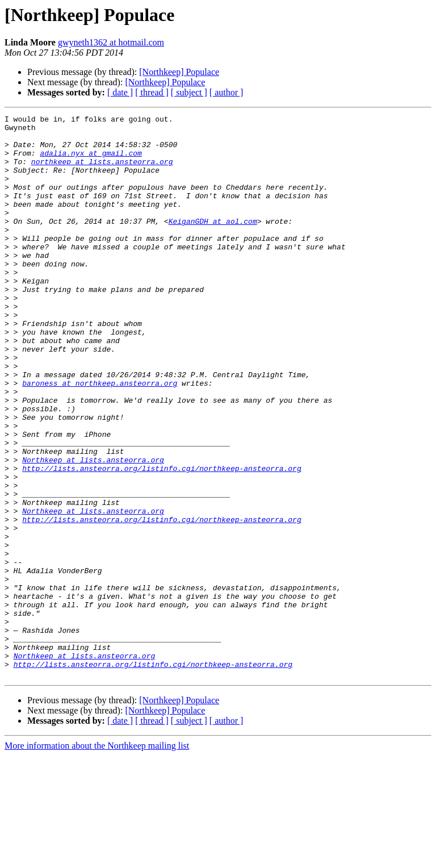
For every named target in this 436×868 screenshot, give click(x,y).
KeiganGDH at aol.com (213, 243)
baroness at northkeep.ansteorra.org (100, 437)
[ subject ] (189, 92)
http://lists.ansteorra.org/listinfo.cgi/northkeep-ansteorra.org (162, 540)
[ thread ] (152, 92)
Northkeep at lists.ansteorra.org (93, 529)
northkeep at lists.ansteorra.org (102, 172)
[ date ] (120, 92)
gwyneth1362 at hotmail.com (111, 42)
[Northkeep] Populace (179, 72)
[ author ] (227, 92)
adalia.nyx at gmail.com (91, 161)
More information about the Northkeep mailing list (97, 858)
